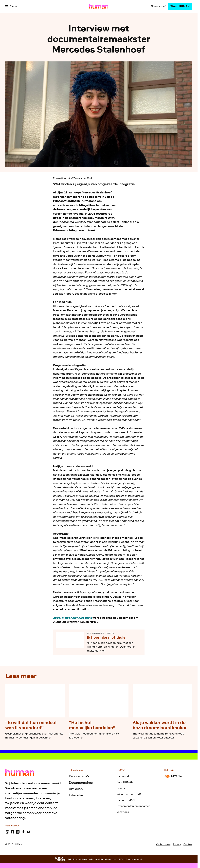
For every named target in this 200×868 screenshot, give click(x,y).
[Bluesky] (28, 832)
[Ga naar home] (99, 6)
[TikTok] (23, 832)
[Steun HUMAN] (180, 6)
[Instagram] (7, 832)
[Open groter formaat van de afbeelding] (148, 202)
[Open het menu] (11, 6)
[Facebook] (13, 832)
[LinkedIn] (18, 832)
